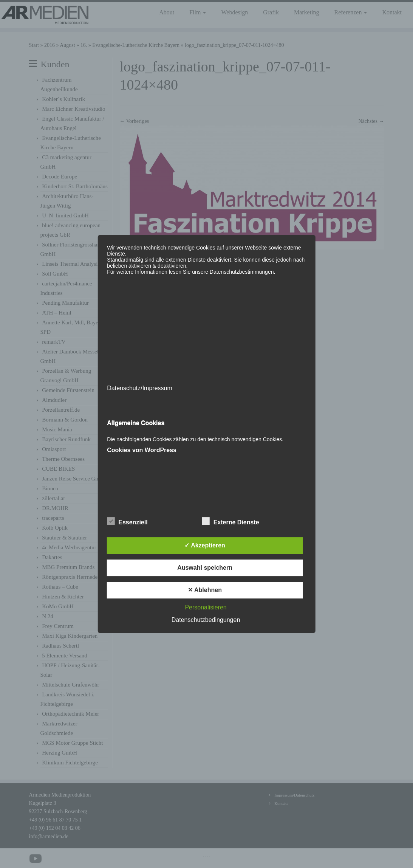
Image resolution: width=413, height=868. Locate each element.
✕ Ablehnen (205, 590)
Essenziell (127, 521)
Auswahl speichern (205, 568)
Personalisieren (206, 607)
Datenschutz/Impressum (140, 388)
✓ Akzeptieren (205, 545)
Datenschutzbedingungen (206, 620)
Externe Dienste (231, 521)
